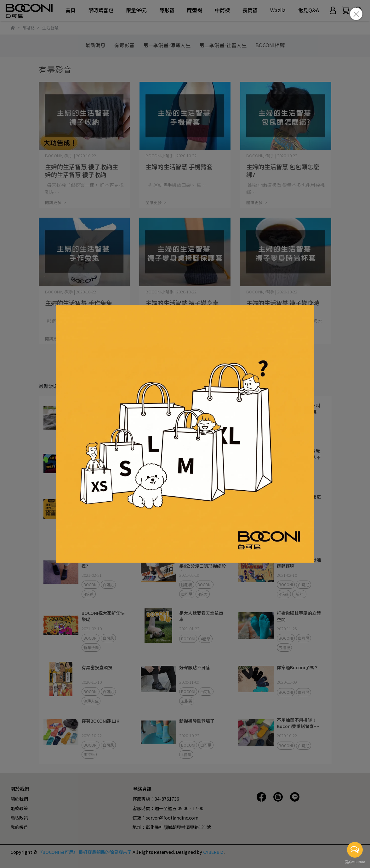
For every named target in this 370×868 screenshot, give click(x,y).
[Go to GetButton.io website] (355, 862)
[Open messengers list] (355, 850)
